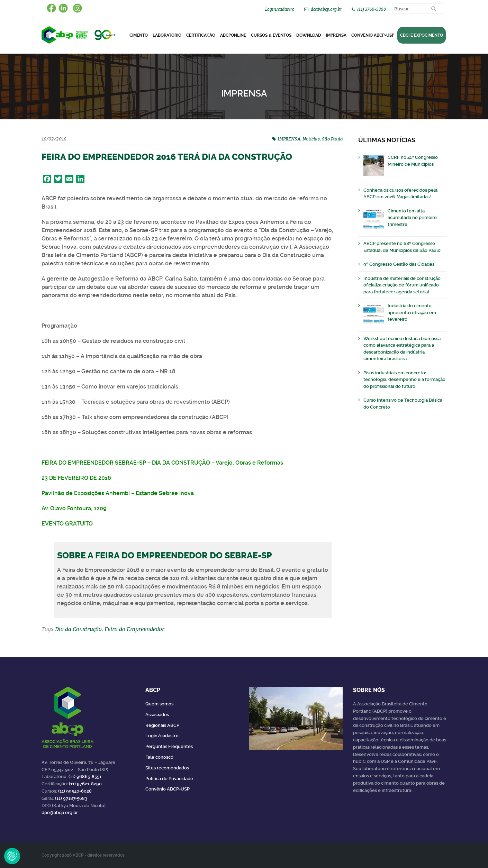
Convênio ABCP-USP (373, 35)
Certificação (201, 35)
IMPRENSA (289, 139)
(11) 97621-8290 (85, 784)
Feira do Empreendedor (134, 629)
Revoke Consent (12, 856)
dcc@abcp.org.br (326, 9)
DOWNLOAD (309, 35)
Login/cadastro (280, 9)
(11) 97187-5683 (71, 798)
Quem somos (159, 704)
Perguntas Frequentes (169, 746)
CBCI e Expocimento (422, 35)
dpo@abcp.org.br (60, 812)
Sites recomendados (167, 768)
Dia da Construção (78, 629)
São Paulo (332, 139)
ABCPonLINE (233, 35)
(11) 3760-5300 (372, 9)
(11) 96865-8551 (85, 776)
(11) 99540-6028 (75, 791)
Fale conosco (159, 757)
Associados (157, 715)
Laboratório (167, 35)
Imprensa (336, 35)
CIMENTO (139, 35)
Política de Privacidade (169, 779)
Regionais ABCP (162, 725)
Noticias (311, 139)
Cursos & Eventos (271, 35)
